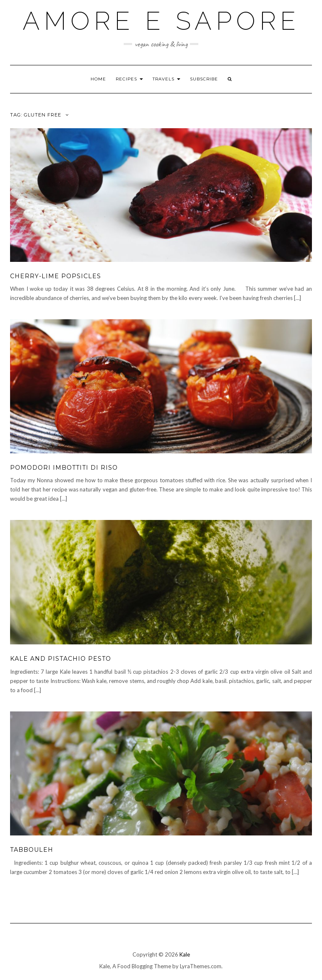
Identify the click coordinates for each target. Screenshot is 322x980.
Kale (185, 954)
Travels (166, 79)
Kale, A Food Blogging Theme (135, 966)
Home (98, 79)
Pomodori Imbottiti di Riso (64, 468)
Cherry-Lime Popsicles (56, 276)
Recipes (129, 79)
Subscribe (204, 79)
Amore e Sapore (161, 21)
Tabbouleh (32, 850)
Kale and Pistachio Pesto (61, 659)
